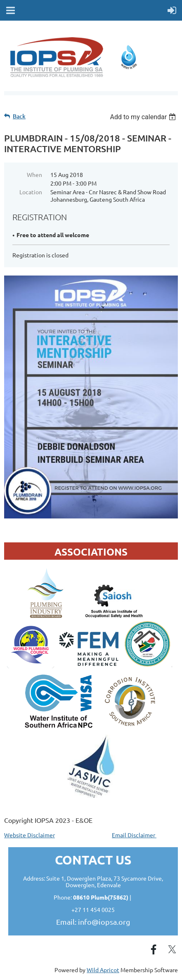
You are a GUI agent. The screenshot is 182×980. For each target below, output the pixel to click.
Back (19, 116)
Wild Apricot (103, 970)
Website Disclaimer (30, 835)
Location (31, 192)
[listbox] (144, 117)
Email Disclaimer (134, 835)
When (34, 174)
